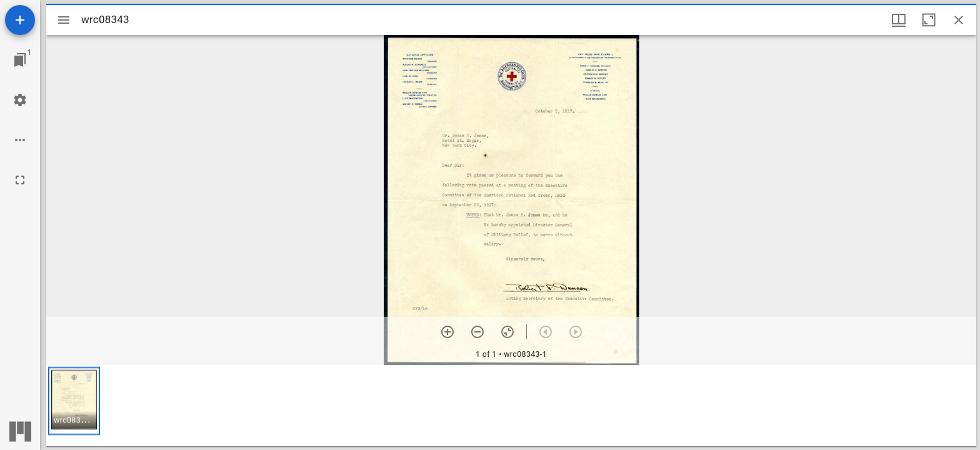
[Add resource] (20, 20)
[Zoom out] (477, 332)
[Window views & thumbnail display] (899, 20)
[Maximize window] (929, 20)
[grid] (511, 406)
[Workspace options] (20, 140)
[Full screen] (20, 180)
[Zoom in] (447, 332)
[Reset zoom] (507, 332)
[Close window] (959, 20)
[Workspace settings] (20, 100)
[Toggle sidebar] (64, 20)
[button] (74, 401)
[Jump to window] (20, 60)
